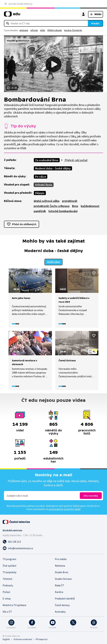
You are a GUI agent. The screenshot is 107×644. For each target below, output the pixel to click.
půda (43, 30)
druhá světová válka (46, 201)
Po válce (41, 177)
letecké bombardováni (63, 211)
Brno (75, 206)
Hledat (95, 23)
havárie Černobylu (73, 30)
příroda (34, 30)
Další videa (53, 261)
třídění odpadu (55, 30)
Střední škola (44, 185)
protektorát (70, 201)
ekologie (24, 30)
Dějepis (40, 193)
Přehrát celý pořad (76, 160)
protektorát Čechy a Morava (52, 206)
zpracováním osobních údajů (64, 508)
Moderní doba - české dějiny (53, 168)
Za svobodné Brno (47, 160)
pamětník (40, 211)
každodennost (90, 206)
